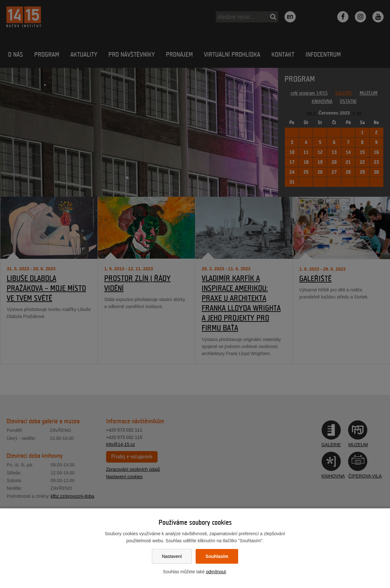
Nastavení (172, 556)
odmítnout (216, 572)
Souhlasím (217, 556)
